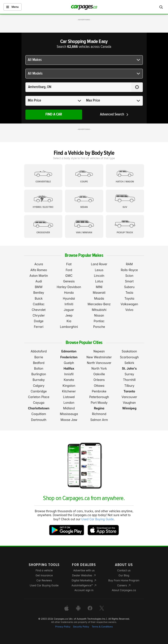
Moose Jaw (69, 420)
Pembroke (99, 391)
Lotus (99, 281)
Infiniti (69, 304)
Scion (129, 276)
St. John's (129, 368)
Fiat (69, 264)
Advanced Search (114, 114)
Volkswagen (129, 304)
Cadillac (39, 304)
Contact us (124, 570)
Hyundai (69, 298)
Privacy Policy (63, 627)
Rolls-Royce (129, 270)
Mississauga (69, 414)
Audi (39, 281)
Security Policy (81, 627)
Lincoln (99, 276)
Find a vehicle (44, 570)
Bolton (39, 368)
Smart (129, 281)
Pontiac (99, 321)
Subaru (129, 287)
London (69, 403)
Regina (99, 408)
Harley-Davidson (69, 287)
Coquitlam (39, 414)
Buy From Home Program (124, 580)
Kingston (69, 386)
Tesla (129, 293)
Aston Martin (39, 276)
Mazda (99, 298)
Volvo (129, 310)
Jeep (69, 315)
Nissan (99, 315)
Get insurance (44, 575)
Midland (69, 408)
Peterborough (99, 397)
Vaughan (129, 403)
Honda (69, 293)
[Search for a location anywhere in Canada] (78, 87)
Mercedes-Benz (99, 304)
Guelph (69, 363)
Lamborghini (69, 327)
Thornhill (129, 380)
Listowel (69, 397)
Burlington (39, 374)
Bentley (39, 293)
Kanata (69, 380)
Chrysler (39, 315)
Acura (39, 264)
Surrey (129, 374)
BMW (39, 287)
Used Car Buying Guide (97, 519)
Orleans (99, 380)
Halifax (69, 368)
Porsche (99, 327)
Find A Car (54, 114)
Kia (69, 321)
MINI (99, 287)
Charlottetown (39, 408)
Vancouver (129, 397)
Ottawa (99, 386)
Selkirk (129, 363)
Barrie (39, 357)
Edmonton (69, 351)
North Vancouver (99, 363)
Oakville (99, 374)
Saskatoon (129, 351)
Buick (39, 298)
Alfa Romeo (39, 270)
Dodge (39, 321)
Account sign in (84, 590)
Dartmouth (39, 420)
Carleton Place (39, 397)
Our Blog (124, 575)
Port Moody (99, 403)
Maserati (99, 293)
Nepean (99, 351)
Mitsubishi (99, 310)
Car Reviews (44, 580)
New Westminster (99, 357)
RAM (129, 264)
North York (99, 368)
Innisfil (69, 374)
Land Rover (99, 264)
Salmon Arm (99, 420)
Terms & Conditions (102, 627)
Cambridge (39, 391)
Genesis (69, 281)
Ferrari (39, 327)
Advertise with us (84, 570)
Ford (69, 270)
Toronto (129, 391)
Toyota (129, 298)
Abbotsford (39, 351)
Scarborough (129, 357)
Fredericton (69, 357)
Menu (12, 7)
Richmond (99, 414)
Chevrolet (39, 310)
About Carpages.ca (124, 590)
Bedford (39, 363)
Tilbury (129, 386)
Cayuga (39, 403)
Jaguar (69, 310)
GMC (69, 276)
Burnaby (39, 380)
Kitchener (69, 391)
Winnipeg (129, 408)
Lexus (99, 270)
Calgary (39, 386)
